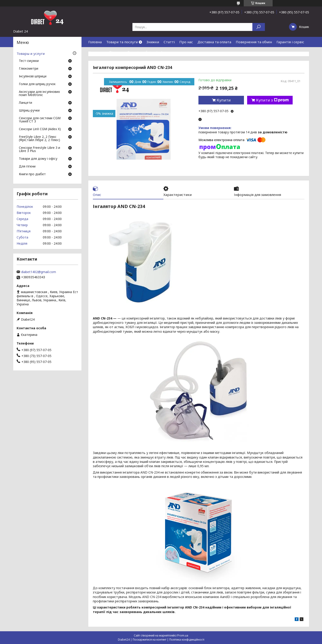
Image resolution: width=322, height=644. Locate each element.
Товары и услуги (31, 53)
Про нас (186, 42)
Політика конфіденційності (187, 640)
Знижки (153, 42)
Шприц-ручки (29, 111)
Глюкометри (29, 69)
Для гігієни (27, 167)
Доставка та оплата (214, 42)
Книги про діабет (32, 174)
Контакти (96, 52)
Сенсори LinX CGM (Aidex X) (40, 129)
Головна (95, 42)
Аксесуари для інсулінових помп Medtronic (39, 94)
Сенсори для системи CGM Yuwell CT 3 (40, 120)
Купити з (272, 100)
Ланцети (25, 103)
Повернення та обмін (254, 42)
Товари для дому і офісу (38, 159)
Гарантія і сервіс (290, 42)
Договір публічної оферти (149, 52)
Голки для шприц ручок (37, 84)
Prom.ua (183, 635)
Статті (169, 42)
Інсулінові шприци (33, 76)
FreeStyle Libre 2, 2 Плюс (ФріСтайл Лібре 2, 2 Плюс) (39, 139)
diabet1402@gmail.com (39, 272)
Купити (224, 100)
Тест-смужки (29, 61)
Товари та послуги (122, 42)
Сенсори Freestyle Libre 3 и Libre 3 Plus (39, 150)
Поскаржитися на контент (150, 640)
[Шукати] (259, 27)
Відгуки (116, 52)
